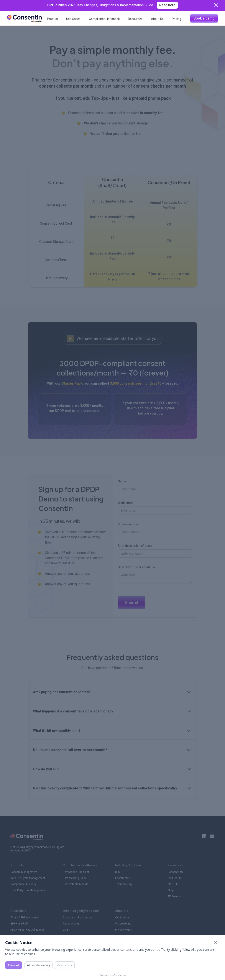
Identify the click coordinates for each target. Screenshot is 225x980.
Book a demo (204, 18)
